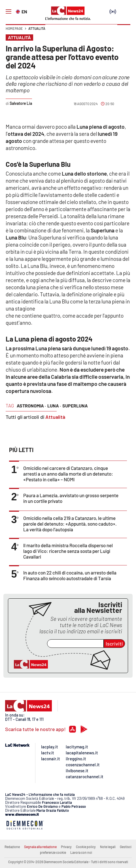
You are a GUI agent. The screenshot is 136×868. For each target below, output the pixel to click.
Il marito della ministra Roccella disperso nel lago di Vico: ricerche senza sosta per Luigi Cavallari (68, 551)
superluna (75, 406)
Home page (14, 28)
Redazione (12, 847)
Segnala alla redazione (40, 847)
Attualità (37, 28)
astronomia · (31, 406)
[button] (124, 31)
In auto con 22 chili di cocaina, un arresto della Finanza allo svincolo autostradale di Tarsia (70, 575)
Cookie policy (86, 847)
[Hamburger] (8, 12)
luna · (54, 406)
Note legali (108, 847)
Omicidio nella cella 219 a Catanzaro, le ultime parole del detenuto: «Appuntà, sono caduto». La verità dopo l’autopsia (70, 524)
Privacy (66, 847)
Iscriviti (114, 644)
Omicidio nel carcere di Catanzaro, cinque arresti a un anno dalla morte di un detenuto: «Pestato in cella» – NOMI (68, 474)
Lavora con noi (81, 852)
